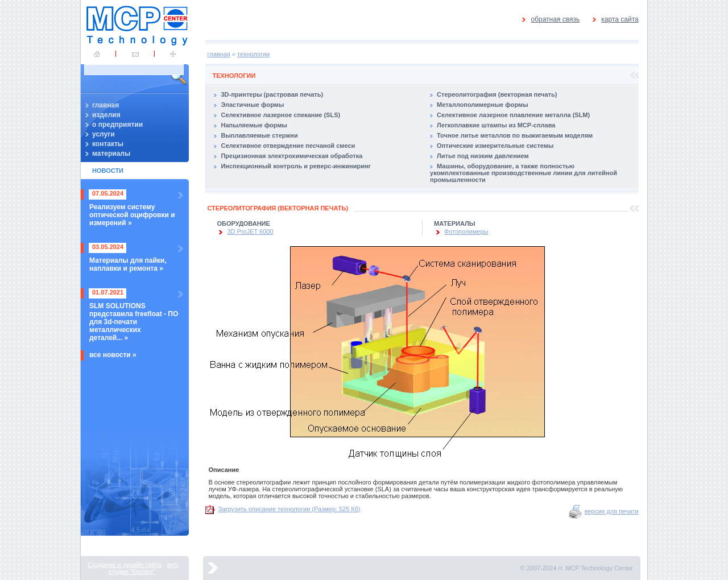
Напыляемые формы (254, 125)
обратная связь (555, 19)
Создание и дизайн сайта (125, 565)
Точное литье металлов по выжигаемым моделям (515, 135)
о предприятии (117, 125)
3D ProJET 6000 (250, 231)
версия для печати (612, 511)
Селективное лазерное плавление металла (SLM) (513, 115)
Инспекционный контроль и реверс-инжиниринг (296, 166)
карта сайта (620, 19)
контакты (108, 144)
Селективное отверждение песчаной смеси (288, 146)
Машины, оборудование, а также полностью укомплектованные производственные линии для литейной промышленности (524, 173)
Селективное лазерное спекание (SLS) (280, 115)
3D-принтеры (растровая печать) (272, 94)
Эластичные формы (252, 105)
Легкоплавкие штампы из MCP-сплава (496, 125)
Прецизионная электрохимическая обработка (291, 156)
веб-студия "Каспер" (144, 568)
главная (106, 105)
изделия (106, 115)
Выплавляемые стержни (259, 135)
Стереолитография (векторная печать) (497, 94)
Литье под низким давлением (483, 156)
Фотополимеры (466, 231)
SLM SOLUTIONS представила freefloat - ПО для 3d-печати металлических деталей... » (134, 322)
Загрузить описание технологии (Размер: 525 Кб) (289, 509)
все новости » (113, 355)
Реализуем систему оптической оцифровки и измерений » (132, 215)
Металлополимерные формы (483, 105)
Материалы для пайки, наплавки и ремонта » (128, 264)
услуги (104, 134)
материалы (111, 154)
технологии (253, 54)
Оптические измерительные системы (495, 146)
